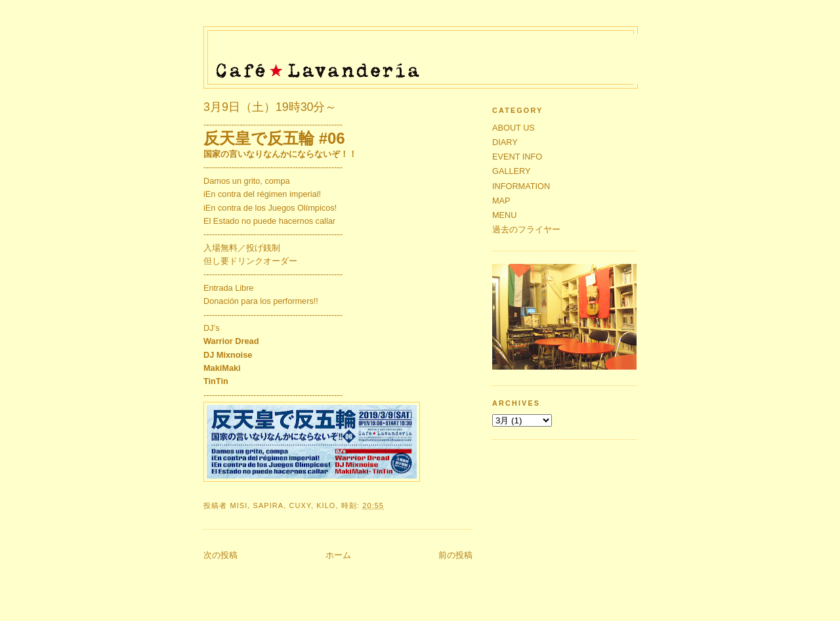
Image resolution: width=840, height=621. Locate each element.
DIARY (505, 142)
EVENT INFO (517, 157)
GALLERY (512, 171)
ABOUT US (514, 128)
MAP (501, 201)
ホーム (338, 555)
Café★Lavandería (425, 54)
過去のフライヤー (526, 229)
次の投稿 (220, 555)
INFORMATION (521, 186)
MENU (505, 215)
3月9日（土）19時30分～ (270, 107)
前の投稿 (455, 555)
